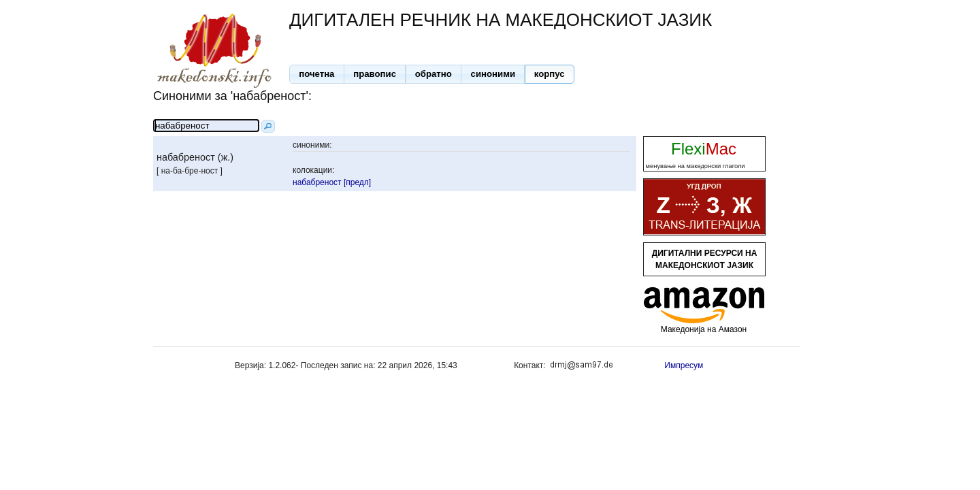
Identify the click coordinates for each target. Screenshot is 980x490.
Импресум (684, 365)
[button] (317, 74)
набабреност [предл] (332, 182)
